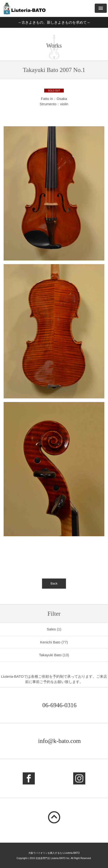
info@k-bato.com (59, 741)
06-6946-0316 (59, 705)
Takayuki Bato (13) (54, 655)
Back (54, 583)
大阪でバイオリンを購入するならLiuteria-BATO (54, 853)
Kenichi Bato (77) (54, 642)
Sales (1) (54, 629)
